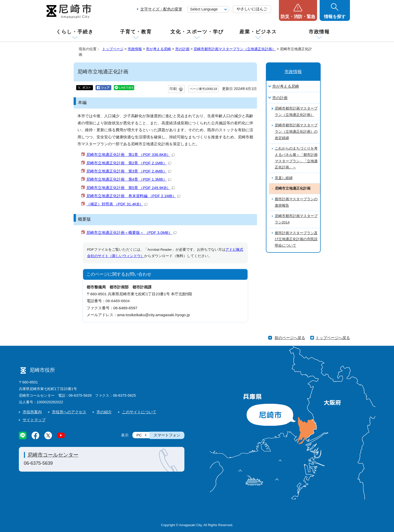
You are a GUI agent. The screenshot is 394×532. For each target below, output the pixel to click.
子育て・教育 (136, 32)
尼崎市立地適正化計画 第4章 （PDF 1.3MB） (129, 179)
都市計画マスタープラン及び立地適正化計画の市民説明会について (296, 239)
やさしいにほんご (252, 9)
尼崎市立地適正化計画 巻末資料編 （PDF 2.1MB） (133, 196)
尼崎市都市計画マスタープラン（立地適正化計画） (235, 49)
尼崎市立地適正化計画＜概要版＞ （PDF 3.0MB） (132, 232)
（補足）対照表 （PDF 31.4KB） (117, 204)
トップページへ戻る (333, 338)
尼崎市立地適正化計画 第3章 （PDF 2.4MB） (129, 171)
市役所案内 (32, 412)
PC (139, 435)
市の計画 (182, 49)
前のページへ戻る (290, 338)
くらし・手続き (75, 32)
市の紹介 (104, 412)
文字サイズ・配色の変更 (161, 9)
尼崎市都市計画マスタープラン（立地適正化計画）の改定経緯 (296, 131)
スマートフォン (167, 435)
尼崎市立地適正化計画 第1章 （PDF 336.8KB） (131, 155)
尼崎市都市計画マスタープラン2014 (296, 219)
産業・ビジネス (258, 32)
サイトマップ (34, 420)
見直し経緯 (284, 178)
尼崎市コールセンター (53, 455)
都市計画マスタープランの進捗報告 (296, 202)
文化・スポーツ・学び (197, 32)
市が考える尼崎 (158, 49)
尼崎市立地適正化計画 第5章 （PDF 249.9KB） (131, 188)
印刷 (173, 89)
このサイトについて (139, 412)
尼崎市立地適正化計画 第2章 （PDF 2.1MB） (129, 163)
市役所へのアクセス (69, 412)
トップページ (113, 49)
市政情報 (319, 32)
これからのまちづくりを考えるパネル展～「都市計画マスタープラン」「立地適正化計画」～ (296, 158)
